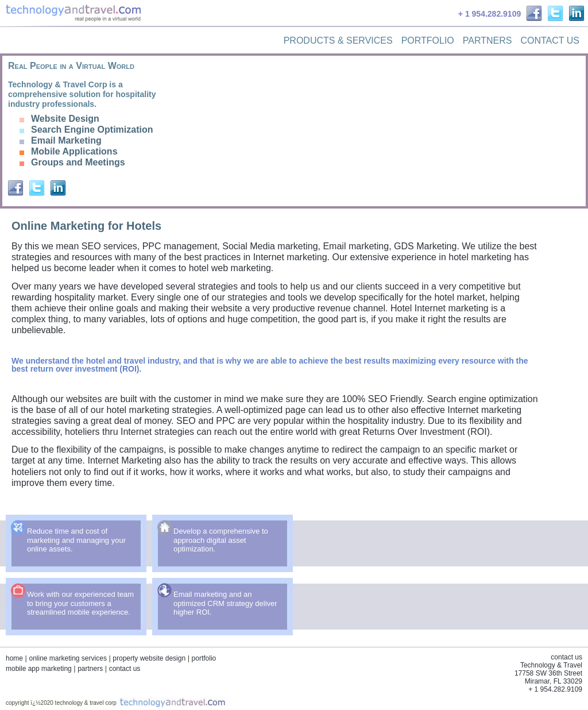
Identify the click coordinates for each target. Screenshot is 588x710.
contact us (125, 669)
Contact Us (550, 40)
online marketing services (67, 658)
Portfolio (428, 40)
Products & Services (338, 40)
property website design (149, 658)
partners (90, 669)
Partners (488, 40)
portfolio (204, 658)
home (14, 658)
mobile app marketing (39, 669)
